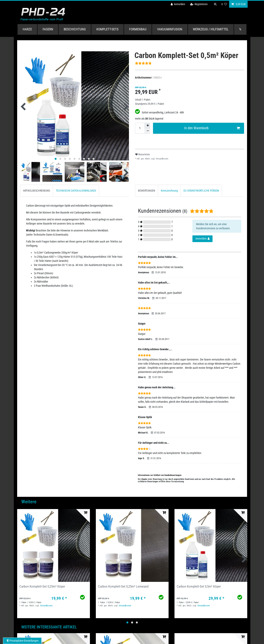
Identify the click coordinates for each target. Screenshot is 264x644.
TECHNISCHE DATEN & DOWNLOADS (76, 191)
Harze (27, 29)
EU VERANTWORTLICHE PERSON (201, 191)
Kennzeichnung (169, 191)
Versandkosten (162, 159)
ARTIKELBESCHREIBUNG (37, 191)
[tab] (37, 190)
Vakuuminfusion (170, 29)
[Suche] (215, 4)
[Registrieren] (198, 4)
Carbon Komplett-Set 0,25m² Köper (42, 586)
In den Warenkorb (212, 128)
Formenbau (138, 29)
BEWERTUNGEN (147, 191)
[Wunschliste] (224, 4)
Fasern (48, 29)
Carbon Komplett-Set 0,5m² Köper (199, 586)
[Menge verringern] (147, 131)
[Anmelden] (178, 4)
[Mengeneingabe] (140, 128)
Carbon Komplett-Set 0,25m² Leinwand (123, 586)
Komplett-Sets (107, 29)
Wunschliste (143, 154)
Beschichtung (75, 29)
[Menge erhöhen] (147, 125)
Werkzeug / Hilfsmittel (211, 29)
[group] (54, 545)
